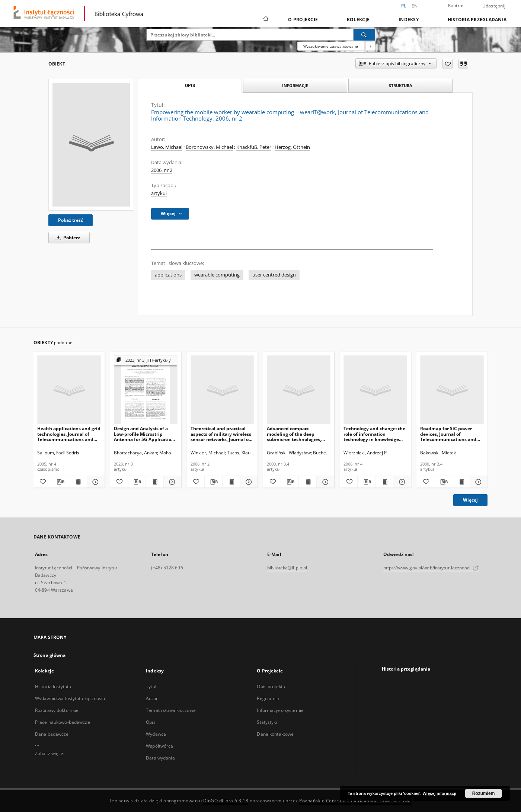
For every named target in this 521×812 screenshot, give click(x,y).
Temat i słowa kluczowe (171, 710)
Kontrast (457, 5)
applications (168, 275)
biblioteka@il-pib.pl (287, 568)
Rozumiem (484, 793)
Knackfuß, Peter (254, 147)
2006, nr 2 (162, 170)
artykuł (159, 193)
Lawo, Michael (167, 147)
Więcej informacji (440, 793)
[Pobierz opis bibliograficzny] (60, 482)
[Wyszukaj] (364, 35)
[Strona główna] (265, 19)
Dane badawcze (52, 734)
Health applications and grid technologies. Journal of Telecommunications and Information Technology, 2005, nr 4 (69, 434)
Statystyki (267, 722)
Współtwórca (159, 746)
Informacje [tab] (295, 85)
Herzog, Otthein (292, 147)
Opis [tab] (190, 86)
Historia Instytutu (53, 686)
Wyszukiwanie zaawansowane (331, 46)
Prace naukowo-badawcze (63, 722)
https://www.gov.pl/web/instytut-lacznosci (431, 568)
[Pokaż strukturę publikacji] (146, 360)
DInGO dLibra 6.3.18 (226, 801)
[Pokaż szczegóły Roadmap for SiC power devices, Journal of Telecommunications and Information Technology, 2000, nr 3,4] (478, 482)
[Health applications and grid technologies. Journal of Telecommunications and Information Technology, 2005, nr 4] (69, 390)
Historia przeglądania (477, 20)
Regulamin (268, 698)
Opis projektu (271, 686)
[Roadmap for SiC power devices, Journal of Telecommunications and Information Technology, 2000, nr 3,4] (452, 390)
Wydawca (156, 734)
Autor (152, 698)
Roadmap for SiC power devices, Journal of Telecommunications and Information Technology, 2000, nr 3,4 (448, 434)
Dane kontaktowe (275, 734)
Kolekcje (358, 20)
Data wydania (160, 758)
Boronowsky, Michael (209, 147)
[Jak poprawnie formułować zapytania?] (370, 46)
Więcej (470, 500)
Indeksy (409, 20)
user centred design (274, 275)
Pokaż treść (71, 220)
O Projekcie (303, 20)
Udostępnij (494, 6)
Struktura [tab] (401, 85)
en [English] (415, 6)
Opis (151, 722)
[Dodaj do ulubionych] (448, 64)
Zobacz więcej (50, 753)
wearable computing (217, 275)
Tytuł (151, 686)
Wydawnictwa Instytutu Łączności (70, 698)
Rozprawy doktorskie (57, 710)
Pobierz (67, 238)
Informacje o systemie (280, 710)
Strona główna (50, 655)
